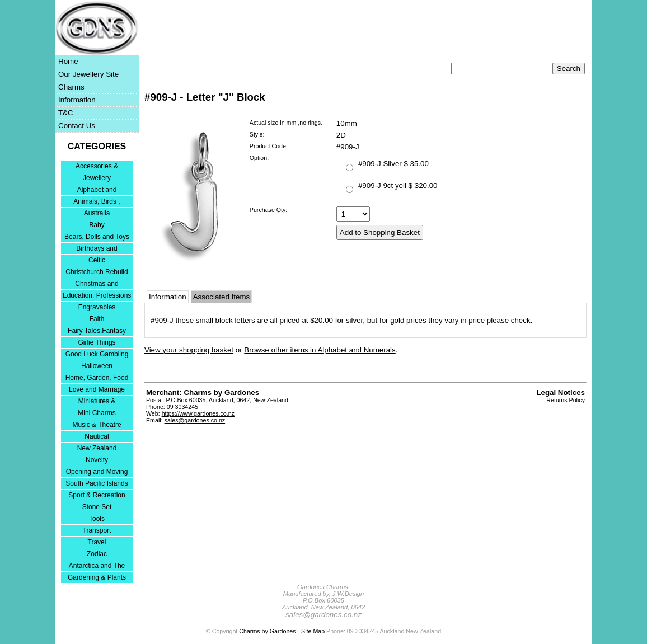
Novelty (97, 460)
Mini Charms (97, 413)
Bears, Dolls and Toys (97, 237)
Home (68, 61)
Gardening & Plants (97, 577)
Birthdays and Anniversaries (97, 249)
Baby (97, 225)
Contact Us (77, 126)
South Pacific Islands (97, 483)
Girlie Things (97, 342)
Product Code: (269, 146)
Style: (257, 134)
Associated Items (221, 297)
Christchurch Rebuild (97, 272)
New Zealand (97, 448)
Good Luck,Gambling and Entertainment (97, 355)
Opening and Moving (97, 472)
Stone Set (97, 507)
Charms (71, 87)
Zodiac (97, 554)
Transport (97, 530)
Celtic (97, 260)
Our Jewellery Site (88, 74)
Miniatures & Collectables (97, 402)
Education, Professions (97, 295)
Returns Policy (566, 400)
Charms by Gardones (267, 631)
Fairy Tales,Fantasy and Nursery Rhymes (97, 332)
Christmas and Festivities (97, 285)
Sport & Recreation (97, 495)
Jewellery (97, 178)
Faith (97, 319)
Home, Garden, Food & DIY (97, 379)
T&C (66, 113)
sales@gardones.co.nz (195, 420)
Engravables (97, 307)
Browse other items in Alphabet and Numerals (320, 350)
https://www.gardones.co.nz (198, 413)
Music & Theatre (97, 425)
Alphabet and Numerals (97, 191)
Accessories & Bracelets (97, 167)
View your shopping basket (189, 350)
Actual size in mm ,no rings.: (287, 123)
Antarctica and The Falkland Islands (97, 567)
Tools (97, 519)
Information (77, 100)
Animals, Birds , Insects (97, 202)
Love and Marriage (97, 389)
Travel (97, 542)
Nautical (97, 436)
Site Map (313, 631)
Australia (97, 213)
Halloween (97, 366)
